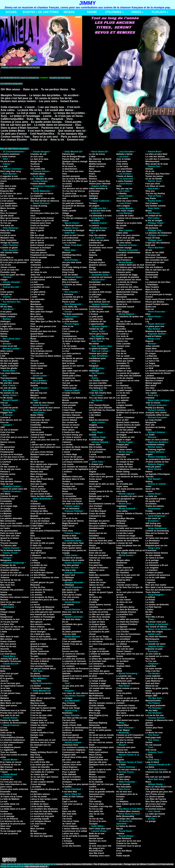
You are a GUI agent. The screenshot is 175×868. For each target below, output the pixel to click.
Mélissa (93, 701)
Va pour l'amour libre (99, 181)
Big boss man (37, 703)
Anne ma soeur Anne (127, 201)
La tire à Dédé (152, 366)
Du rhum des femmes (156, 637)
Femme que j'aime (98, 353)
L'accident (36, 787)
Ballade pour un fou (99, 496)
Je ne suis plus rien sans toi (45, 440)
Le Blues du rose (154, 733)
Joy (64, 516)
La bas (92, 252)
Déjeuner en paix (154, 649)
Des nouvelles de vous (157, 260)
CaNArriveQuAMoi (12, 119)
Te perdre (67, 186)
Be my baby (151, 710)
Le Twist (35, 826)
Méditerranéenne (97, 164)
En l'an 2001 (152, 277)
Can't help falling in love (75, 267)
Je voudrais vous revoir (101, 248)
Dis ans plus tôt (124, 570)
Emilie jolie (94, 548)
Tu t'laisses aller (9, 545)
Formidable (6, 501)
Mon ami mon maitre (156, 585)
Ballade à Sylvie (124, 154)
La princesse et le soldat (75, 831)
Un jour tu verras (125, 740)
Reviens (35, 341)
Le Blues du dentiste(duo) (75, 728)
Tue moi (66, 383)
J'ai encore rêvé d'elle (100, 211)
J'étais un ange (124, 371)
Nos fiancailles (124, 787)
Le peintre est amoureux (158, 575)
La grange (151, 821)
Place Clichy (95, 755)
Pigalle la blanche (9, 366)
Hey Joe (93, 376)
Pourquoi (35, 329)
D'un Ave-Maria (124, 851)
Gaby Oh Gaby (8, 230)
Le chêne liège (70, 454)
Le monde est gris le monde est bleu (73, 298)
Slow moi (5, 829)
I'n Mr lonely (6, 398)
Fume (33, 750)
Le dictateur (6, 814)
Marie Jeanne (123, 646)
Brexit (80, 128)
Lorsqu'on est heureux (100, 277)
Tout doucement (9, 378)
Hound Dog (68, 270)
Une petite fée (96, 811)
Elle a (33, 233)
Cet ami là (35, 528)
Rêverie (93, 176)
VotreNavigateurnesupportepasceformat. (41, 71)
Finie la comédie (39, 257)
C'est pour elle (153, 255)
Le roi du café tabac (155, 577)
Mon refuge (95, 710)
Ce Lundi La (122, 334)
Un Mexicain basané (72, 225)
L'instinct (45, 113)
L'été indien (95, 415)
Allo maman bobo (9, 252)
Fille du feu (95, 560)
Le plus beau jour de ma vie (14, 459)
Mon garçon (36, 622)
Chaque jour (123, 445)
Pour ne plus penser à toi (43, 326)
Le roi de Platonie (9, 819)
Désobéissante (96, 528)
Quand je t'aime (38, 644)
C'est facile (36, 713)
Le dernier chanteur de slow (45, 577)
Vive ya (4, 403)
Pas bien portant (71, 565)
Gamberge (36, 260)
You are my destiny (155, 193)
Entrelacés (36, 430)
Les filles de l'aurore (156, 799)
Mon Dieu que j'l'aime (156, 801)
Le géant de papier (98, 348)
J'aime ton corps (97, 582)
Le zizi (149, 319)
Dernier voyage (124, 248)
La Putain (150, 600)
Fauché (34, 747)
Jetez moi (35, 275)
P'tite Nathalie (69, 774)
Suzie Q (34, 188)
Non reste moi (7, 585)
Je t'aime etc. (96, 597)
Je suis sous (37, 156)
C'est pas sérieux (39, 422)
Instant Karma (69, 101)
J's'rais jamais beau (10, 693)
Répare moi (6, 595)
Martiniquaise (152, 639)
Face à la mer (7, 449)
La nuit (4, 166)
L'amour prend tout (99, 629)
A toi (91, 403)
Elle (2, 184)
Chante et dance (125, 176)
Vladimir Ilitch (123, 666)
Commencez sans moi (74, 752)
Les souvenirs (96, 678)
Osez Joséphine (8, 240)
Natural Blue (123, 725)
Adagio (4, 280)
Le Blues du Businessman (14, 723)
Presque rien (69, 486)
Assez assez (95, 479)
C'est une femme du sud (13, 568)
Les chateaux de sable (42, 179)
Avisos (92, 489)
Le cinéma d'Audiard (127, 624)
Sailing (149, 481)
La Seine (150, 767)
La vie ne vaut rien (10, 270)
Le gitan (35, 289)
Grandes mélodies (10, 570)
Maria (148, 782)
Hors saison (68, 430)
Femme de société (10, 720)
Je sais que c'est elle (99, 587)
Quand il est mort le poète (75, 676)
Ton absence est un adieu (75, 188)
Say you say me (124, 188)
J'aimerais (36, 265)
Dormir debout (70, 420)
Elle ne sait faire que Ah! (16, 125)
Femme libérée (38, 184)
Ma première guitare (156, 499)
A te (2, 289)
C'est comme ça (70, 331)
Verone (149, 491)
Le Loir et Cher (124, 388)
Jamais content (8, 267)
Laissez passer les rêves (129, 280)
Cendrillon (151, 666)
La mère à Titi (152, 361)
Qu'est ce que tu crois (100, 769)
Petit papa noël (153, 737)
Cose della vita (70, 307)
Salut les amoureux (99, 420)
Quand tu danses (98, 265)
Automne (93, 481)
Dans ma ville (69, 811)
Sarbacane (68, 494)
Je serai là (122, 597)
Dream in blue (69, 536)
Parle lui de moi (8, 646)
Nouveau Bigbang (98, 723)
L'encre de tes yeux (72, 457)
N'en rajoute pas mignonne (44, 464)
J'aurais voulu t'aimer (127, 585)
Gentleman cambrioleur (101, 307)
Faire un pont (37, 432)
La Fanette (94, 289)
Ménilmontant (152, 161)
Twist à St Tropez (39, 491)
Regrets (120, 760)
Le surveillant (123, 639)
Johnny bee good (9, 659)
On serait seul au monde (101, 735)
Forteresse (122, 447)
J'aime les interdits (40, 767)
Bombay (121, 326)
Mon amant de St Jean (157, 164)
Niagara (93, 718)
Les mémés (68, 605)
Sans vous (6, 826)
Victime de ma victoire (128, 752)
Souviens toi (69, 378)
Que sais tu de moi (10, 715)
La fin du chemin (125, 378)
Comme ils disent (9, 496)
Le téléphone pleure (10, 747)
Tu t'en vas (6, 223)
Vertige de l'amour (10, 243)
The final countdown (73, 314)
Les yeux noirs (48, 101)
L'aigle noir (6, 326)
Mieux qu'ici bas (97, 230)
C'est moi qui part (9, 673)
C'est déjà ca (7, 257)
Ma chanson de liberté (100, 159)
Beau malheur (69, 280)
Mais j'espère (152, 287)
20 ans (149, 250)
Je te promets (96, 452)
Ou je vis (150, 171)
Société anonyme (71, 176)
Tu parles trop (69, 193)
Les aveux (122, 395)
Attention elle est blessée (129, 324)
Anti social (151, 750)
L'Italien (149, 609)
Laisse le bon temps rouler (44, 799)
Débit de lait (6, 555)
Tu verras (35, 166)
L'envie (93, 454)
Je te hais (5, 688)
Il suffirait (150, 597)
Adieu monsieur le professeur (98, 190)
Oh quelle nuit (153, 501)
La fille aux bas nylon (100, 614)
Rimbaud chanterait (126, 427)
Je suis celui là (153, 654)
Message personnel (72, 545)
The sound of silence (156, 627)
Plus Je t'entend (8, 213)
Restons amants (97, 777)
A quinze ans (7, 779)
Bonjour (66, 799)
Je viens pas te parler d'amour (46, 277)
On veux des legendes (42, 836)
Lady (33, 442)
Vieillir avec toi (70, 385)
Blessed (66, 252)
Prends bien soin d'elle (12, 713)
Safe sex (5, 477)
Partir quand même (72, 548)
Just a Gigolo (123, 206)
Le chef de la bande (72, 558)
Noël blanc (94, 220)
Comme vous (123, 346)
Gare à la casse (97, 570)
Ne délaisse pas (38, 833)
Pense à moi (69, 302)
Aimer (148, 486)
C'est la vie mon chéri (41, 715)
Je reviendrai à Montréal (158, 459)
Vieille (148, 430)
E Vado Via (36, 545)
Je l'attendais (123, 366)
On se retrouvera (71, 509)
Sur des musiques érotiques (71, 781)
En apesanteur (8, 447)
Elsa (78, 125)
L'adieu (34, 560)
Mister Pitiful (37, 415)
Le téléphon (122, 801)
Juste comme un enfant (101, 609)
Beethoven (122, 563)
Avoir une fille (152, 489)
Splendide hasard (125, 307)
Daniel (120, 348)
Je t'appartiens (70, 656)
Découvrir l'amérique (156, 257)
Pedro (92, 174)
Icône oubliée (37, 760)
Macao (120, 829)
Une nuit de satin (125, 649)
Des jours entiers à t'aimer (102, 526)
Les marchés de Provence (75, 669)
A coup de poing (39, 206)
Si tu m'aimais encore (41, 351)
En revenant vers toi (41, 745)
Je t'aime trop (37, 779)
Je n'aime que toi (39, 774)
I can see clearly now (51, 107)
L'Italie (4, 632)
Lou (2, 634)
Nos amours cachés (41, 624)
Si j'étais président (72, 632)
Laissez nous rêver (72, 765)
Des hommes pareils (73, 417)
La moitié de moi (39, 565)
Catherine (35, 211)
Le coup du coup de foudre (44, 811)
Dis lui (120, 696)
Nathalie (66, 673)
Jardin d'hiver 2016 (72, 725)
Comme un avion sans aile (14, 489)
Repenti (149, 341)
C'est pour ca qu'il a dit (42, 220)
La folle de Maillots (10, 799)
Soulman (5, 341)
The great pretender (155, 705)
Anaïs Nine (151, 348)
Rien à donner (38, 344)
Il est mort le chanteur (42, 131)
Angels (149, 454)
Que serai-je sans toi (99, 302)
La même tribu (38, 801)
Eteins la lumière (9, 314)
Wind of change (153, 526)
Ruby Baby (36, 481)
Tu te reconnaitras (126, 659)
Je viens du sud (124, 602)
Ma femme (6, 701)
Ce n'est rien (95, 509)
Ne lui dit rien (37, 462)
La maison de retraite (127, 474)
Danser (93, 518)
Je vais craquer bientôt (42, 782)
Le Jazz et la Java (39, 159)
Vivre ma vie (37, 373)
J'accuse (121, 582)
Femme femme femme (157, 553)
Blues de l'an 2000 (155, 252)
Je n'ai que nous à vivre (12, 457)
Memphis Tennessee (13, 95)
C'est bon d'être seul (41, 710)
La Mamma (6, 513)
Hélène (92, 573)
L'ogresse (150, 582)
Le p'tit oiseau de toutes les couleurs (74, 665)
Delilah (149, 742)
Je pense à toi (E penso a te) (15, 575)
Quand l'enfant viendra (157, 304)
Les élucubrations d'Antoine (15, 299)
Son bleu (150, 388)
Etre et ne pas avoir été (128, 575)
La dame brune (8, 324)
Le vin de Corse (97, 154)
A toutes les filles (39, 511)
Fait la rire (67, 816)
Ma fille (149, 612)
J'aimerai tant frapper (41, 435)
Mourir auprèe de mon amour (45, 408)
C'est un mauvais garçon (158, 351)
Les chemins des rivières (102, 666)
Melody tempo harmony (12, 358)
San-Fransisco (124, 260)
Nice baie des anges (41, 467)
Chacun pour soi (39, 720)
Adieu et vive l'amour (73, 797)
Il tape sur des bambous (158, 243)
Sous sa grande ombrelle (102, 792)
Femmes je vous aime (14, 122)
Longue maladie (124, 405)
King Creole (68, 272)
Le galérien (68, 319)
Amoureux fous (70, 745)
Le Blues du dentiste (73, 730)
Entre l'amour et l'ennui (42, 245)
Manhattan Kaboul (155, 378)
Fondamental (7, 452)
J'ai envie (67, 819)
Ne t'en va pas (7, 582)
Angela (92, 472)
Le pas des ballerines (73, 459)
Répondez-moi (70, 489)
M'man (34, 831)
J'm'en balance (70, 826)
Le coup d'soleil (153, 420)
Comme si (5, 417)
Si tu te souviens (9, 220)
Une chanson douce (72, 737)
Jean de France (38, 553)
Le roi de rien (123, 393)
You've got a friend (98, 334)
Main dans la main (10, 637)
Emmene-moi (75, 140)
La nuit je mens (26, 113)
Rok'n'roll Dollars (154, 806)
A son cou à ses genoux (101, 477)
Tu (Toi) (149, 757)
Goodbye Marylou (125, 518)
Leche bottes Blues (13, 131)
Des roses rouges (125, 211)
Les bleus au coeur (155, 186)
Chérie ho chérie (39, 725)
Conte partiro (7, 292)
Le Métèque (68, 577)
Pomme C (5, 472)
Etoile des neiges (154, 632)
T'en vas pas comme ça (128, 769)
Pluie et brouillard (39, 469)
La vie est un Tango (99, 637)
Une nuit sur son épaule (157, 777)
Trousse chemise (9, 543)
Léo (32, 580)
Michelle (66, 629)
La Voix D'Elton (38, 575)
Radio (119, 548)
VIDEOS (136, 12)
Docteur (93, 531)
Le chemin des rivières (100, 639)
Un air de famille (154, 179)
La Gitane (35, 563)
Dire (2, 445)
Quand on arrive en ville (42, 198)
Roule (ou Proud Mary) (42, 479)
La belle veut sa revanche (129, 528)
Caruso (66, 329)
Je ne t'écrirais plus (10, 683)
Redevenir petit (124, 681)
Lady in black (152, 762)
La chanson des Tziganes (43, 558)
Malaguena (6, 560)
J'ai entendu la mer (10, 619)
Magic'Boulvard (70, 523)
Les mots (121, 765)
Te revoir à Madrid (40, 661)
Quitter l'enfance (97, 772)
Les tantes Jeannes (72, 671)
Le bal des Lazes (125, 533)
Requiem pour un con (156, 545)
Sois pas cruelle (39, 484)
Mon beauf (151, 385)
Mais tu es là (152, 289)
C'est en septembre (72, 641)
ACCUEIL (11, 12)
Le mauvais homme (126, 629)
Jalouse (4, 681)
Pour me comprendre (127, 299)
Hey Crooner (69, 703)
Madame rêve (7, 238)
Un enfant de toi (153, 216)
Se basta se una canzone (75, 309)
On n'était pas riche (40, 634)
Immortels (5, 233)
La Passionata (69, 705)
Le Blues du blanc (40, 804)
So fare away (123, 779)
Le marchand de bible (41, 814)
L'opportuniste (96, 324)
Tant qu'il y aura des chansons (46, 659)
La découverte (38, 280)
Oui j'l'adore (152, 203)
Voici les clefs (69, 634)
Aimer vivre (95, 445)
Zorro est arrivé (70, 740)
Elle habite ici (69, 592)
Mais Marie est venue (11, 703)
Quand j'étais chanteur (128, 422)
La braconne (152, 563)
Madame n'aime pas (72, 477)
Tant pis (149, 477)
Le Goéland (68, 843)
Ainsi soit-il (122, 198)
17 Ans (4, 728)
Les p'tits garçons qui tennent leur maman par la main (46, 613)
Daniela (34, 737)
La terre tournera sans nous (14, 198)
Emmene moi (96, 550)
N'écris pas (95, 713)
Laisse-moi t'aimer (126, 705)
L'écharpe (67, 841)
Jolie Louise (37, 378)
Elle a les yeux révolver (128, 235)
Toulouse (35, 164)
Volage (66, 213)
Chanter (66, 334)
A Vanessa (6, 669)
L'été (3, 356)
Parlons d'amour (71, 769)
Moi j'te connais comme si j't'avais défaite (102, 704)
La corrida (67, 445)
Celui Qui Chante (125, 270)
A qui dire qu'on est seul (129, 841)
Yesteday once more (99, 856)
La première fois (125, 614)
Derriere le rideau (98, 523)
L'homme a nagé (97, 683)
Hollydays (121, 521)
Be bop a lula (69, 570)
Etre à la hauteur (71, 282)
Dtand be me (152, 686)
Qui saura (121, 713)
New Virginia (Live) (98, 715)
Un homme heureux (155, 809)
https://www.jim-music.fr (36, 867)
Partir (92, 745)
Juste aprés (95, 250)
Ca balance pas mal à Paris (130, 267)
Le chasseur (123, 385)
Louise (47, 116)
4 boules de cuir (39, 154)
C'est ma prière (124, 693)
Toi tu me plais (96, 804)
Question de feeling (155, 427)
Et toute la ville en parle (42, 543)
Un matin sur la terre (73, 504)
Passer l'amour (124, 651)
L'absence (36, 555)
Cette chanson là (11, 107)
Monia (149, 211)
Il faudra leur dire (71, 432)
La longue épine (97, 624)
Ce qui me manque (40, 521)
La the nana (122, 166)
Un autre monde (154, 669)
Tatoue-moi (122, 750)
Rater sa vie (31, 89)
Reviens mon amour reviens (18, 101)
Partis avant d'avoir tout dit (159, 299)
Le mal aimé (6, 745)
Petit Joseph (95, 750)
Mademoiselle (96, 693)
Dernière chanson (71, 415)
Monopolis (122, 297)
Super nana (122, 486)
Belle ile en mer (97, 833)
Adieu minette (152, 346)
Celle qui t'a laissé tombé (43, 708)
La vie (119, 383)
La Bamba (121, 193)
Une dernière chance (11, 481)
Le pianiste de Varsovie (74, 661)
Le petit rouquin (124, 390)
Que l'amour (37, 649)
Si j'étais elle (95, 779)
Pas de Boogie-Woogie (74, 156)
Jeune (149, 730)
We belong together (155, 449)
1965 (119, 558)
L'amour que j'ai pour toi (43, 445)
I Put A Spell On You (99, 339)
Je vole (120, 605)
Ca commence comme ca (75, 747)
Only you (150, 191)
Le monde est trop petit (42, 816)
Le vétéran (122, 644)
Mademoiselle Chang (127, 292)
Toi (73, 89)
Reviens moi (37, 472)
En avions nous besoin (42, 538)
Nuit (91, 257)
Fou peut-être (96, 565)
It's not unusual (153, 745)
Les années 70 (38, 592)
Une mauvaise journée (100, 385)
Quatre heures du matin (128, 425)
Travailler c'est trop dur (101, 806)
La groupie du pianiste (128, 277)
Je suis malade (153, 555)
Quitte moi (151, 307)
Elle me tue (6, 676)
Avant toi (5, 435)
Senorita (5, 649)
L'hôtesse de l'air (98, 321)
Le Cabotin (6, 516)
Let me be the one (155, 715)
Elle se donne (37, 243)
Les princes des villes (127, 287)
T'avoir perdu (37, 486)
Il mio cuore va (153, 518)
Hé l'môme (36, 262)
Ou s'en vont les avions (101, 742)
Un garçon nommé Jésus (43, 669)
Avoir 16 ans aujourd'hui (43, 698)
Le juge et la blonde (99, 651)
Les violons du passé (41, 619)
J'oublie (93, 602)
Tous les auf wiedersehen (158, 590)
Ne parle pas (37, 316)
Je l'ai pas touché (9, 622)
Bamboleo (67, 713)
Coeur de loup (153, 238)
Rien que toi (36, 477)
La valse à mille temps (100, 292)
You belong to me (98, 388)
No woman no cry (9, 393)
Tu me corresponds (72, 499)
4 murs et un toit (9, 346)
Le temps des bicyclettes (45, 95)
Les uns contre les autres (129, 289)
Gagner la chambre (99, 568)
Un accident (71, 95)
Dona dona (6, 735)
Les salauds (122, 400)
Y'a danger (68, 216)
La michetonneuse (126, 531)
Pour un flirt (122, 420)
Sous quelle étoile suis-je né (131, 550)
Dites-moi (121, 457)
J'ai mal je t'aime (71, 821)
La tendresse (37, 284)
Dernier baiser (96, 838)
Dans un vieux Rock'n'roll (158, 787)
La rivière (121, 617)
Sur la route (68, 600)
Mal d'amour (7, 767)
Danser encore (8, 442)
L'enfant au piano (154, 573)
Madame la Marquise (156, 331)
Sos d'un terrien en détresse (45, 201)
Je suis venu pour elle (100, 846)
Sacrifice (67, 257)
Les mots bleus (8, 654)
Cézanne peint (124, 272)
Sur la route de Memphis (75, 179)
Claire (65, 809)
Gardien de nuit (70, 427)
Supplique (67, 580)
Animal (66, 395)
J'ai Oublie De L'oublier (42, 772)
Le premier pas (124, 676)
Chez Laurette (123, 344)
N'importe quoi (70, 361)
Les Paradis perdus (10, 629)
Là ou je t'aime (38, 570)
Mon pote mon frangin (42, 312)
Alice (33, 696)
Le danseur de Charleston (159, 233)
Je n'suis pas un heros (69, 116)
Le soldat (67, 356)
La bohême (6, 511)
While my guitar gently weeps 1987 (157, 694)
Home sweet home (126, 358)
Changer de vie (8, 565)
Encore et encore (71, 425)
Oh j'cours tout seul (155, 804)
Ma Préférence (96, 696)
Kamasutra (122, 526)
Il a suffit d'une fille (40, 762)
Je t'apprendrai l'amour (12, 686)
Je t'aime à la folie (155, 558)
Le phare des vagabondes (102, 659)
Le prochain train (98, 661)
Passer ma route (125, 257)
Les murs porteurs (72, 353)
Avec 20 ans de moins (41, 513)
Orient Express (70, 767)
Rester (92, 774)
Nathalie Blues (38, 174)
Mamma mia (95, 161)
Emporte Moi (7, 191)
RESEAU (69, 12)
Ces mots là (122, 336)
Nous (92, 169)
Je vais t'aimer (124, 600)
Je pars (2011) (123, 777)
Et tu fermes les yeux (11, 193)
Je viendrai (6, 691)
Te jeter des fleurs (71, 380)
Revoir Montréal (38, 654)
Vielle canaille (69, 211)
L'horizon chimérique (100, 686)
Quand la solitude (39, 646)
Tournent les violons (99, 272)
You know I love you (156, 622)
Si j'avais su (36, 348)
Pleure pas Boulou (155, 302)
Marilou (34, 459)
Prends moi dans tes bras (43, 331)
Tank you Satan (124, 171)
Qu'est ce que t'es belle (128, 240)
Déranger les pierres (99, 521)
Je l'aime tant (69, 824)
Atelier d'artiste (38, 509)
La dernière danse (125, 607)
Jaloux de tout (96, 585)
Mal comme (6, 639)
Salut (92, 417)
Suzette (34, 385)
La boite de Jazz (125, 467)
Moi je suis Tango (71, 708)
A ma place (6, 312)
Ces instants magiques (74, 750)
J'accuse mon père (126, 747)
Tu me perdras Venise (55, 89)
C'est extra (122, 161)
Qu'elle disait (7, 216)
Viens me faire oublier (41, 496)
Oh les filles (6, 307)
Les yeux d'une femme (42, 452)
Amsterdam (95, 282)
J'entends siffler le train (157, 415)
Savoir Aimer (69, 373)
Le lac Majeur (123, 730)
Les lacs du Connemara (128, 634)
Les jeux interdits (98, 383)
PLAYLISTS (159, 12)
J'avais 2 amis (38, 437)
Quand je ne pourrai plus (13, 824)
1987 (3, 427)
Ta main (34, 656)
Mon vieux (36, 314)
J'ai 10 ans (6, 265)
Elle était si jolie (8, 186)
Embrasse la (152, 272)
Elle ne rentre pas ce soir (43, 740)
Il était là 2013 (123, 580)
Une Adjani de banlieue (128, 683)
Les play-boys (96, 319)
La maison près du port (157, 513)
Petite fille (5, 587)
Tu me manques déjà (70, 134)
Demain (149, 169)
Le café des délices (155, 156)
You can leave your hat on (102, 398)
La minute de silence (127, 282)
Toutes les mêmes (155, 506)
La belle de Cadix (125, 216)
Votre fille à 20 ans (155, 617)
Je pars (120, 774)
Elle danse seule (71, 590)
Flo (147, 280)
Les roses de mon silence (75, 693)
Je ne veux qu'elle (125, 238)
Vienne (4, 336)
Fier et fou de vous (155, 789)
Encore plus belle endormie (14, 789)
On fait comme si (9, 467)
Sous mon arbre (97, 789)
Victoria (120, 664)
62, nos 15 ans (124, 321)
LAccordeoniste (70, 238)
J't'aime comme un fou (157, 462)
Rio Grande (68, 164)
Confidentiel (95, 243)
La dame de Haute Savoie (75, 447)
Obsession (94, 725)
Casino (120, 565)
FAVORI (92, 12)
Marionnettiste (153, 292)
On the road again (9, 363)
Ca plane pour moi (155, 326)
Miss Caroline (37, 829)
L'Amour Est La (124, 284)
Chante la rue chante (127, 843)
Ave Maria (5, 494)
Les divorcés (123, 398)
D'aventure (151, 550)
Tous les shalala (8, 752)
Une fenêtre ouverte (155, 206)
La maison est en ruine (128, 380)
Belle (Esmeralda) (125, 816)
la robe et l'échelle (71, 449)
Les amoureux (96, 664)
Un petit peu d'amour (14, 134)
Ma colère (42, 119)
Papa (3, 708)
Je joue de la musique (11, 454)
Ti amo (149, 755)
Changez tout (123, 454)
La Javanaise (152, 543)
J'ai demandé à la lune (100, 216)
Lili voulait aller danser (59, 110)
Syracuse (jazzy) (71, 735)
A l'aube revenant (71, 393)
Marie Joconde (8, 208)
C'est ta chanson (125, 339)
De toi (65, 622)
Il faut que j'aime (125, 361)
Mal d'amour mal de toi (12, 769)
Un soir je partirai (9, 833)
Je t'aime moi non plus (157, 538)
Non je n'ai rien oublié (11, 523)
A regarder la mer (9, 176)
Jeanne (93, 843)
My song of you (97, 848)
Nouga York (36, 161)
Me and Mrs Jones (10, 383)
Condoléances (70, 336)
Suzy (4, 116)
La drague (67, 698)
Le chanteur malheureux (13, 740)
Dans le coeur (37, 228)
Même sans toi (153, 816)
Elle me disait (37, 235)
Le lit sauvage (7, 816)
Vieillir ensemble (39, 366)
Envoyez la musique (41, 248)
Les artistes (36, 595)
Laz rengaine (152, 568)
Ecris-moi (150, 265)
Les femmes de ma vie (12, 821)
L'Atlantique (152, 284)
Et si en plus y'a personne (13, 262)
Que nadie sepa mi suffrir (75, 371)
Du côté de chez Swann (42, 403)
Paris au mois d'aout (74, 137)
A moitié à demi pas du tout (130, 265)
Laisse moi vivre (71, 833)
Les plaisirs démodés (11, 518)
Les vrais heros (38, 824)
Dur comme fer (70, 422)
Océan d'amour (8, 641)
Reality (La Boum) (155, 408)
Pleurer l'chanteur (125, 417)
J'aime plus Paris (154, 728)
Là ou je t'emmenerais (73, 348)
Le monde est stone (155, 644)
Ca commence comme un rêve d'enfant (102, 505)
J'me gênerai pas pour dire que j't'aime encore (159, 793)
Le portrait (6, 462)
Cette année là (8, 733)
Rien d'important (39, 474)
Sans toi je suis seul (45, 137)
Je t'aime (35, 270)
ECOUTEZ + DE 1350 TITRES (41, 12)
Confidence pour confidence (97, 360)
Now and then (152, 683)
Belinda (4, 730)
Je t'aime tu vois (39, 272)
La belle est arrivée (99, 612)
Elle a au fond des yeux (101, 541)
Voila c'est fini (152, 671)
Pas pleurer (95, 171)
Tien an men (7, 479)
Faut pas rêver (153, 184)
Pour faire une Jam (10, 536)
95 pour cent (69, 575)
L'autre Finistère (125, 181)
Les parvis (7, 113)
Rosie (65, 491)
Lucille (120, 481)
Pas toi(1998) (95, 260)
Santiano (93, 196)
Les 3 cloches (69, 243)
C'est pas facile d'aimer (42, 218)
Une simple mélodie (126, 553)
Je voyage (6, 509)
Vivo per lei (6, 294)
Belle (3, 609)
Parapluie (57, 119)
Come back (36, 730)
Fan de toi (121, 353)
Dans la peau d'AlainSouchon (45, 531)
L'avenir (30, 107)
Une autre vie (7, 225)
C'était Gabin (37, 526)
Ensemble (5, 284)
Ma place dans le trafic (74, 479)
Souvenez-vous (97, 794)
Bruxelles (121, 329)
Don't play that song (11, 171)
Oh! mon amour (8, 644)
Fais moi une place (98, 555)
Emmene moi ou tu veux (43, 742)
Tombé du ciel (39, 140)
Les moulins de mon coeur (130, 496)
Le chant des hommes (128, 622)
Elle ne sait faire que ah (157, 270)
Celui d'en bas (8, 432)
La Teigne (150, 363)
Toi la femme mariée (11, 550)
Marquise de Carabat (99, 698)
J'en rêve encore (71, 597)
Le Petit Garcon (153, 607)
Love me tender (70, 275)
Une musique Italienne (42, 666)
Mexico (120, 228)
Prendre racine (8, 474)
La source (94, 225)
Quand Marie (37, 334)
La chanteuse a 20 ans (157, 565)
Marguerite (151, 422)
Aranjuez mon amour (156, 413)
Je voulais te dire (125, 462)
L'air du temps (70, 346)
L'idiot (92, 156)
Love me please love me (129, 545)
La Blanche (151, 356)
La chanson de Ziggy (127, 275)
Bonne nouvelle (70, 403)
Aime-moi (5, 666)
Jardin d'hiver (69, 723)
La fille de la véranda (99, 617)
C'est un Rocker (38, 718)
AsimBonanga (96, 440)
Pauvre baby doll (71, 159)
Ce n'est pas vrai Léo (11, 782)
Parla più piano (153, 467)
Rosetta (4, 600)
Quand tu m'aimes (10, 538)
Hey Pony (35, 755)
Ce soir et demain (9, 430)
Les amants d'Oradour (42, 590)
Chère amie (122, 233)
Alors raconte (69, 639)
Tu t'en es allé (96, 809)
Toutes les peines (154, 176)
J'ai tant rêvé (69, 720)
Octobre (66, 481)
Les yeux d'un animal (127, 641)
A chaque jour (96, 464)
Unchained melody (155, 445)
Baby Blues (36, 701)
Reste (33, 339)
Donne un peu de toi (127, 698)
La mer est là (7, 196)
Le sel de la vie (70, 518)
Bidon (3, 255)
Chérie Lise (122, 341)
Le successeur (124, 637)
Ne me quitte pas (97, 299)
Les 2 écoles (123, 632)
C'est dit (5, 440)
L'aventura (68, 294)
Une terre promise (71, 201)
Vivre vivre (68, 531)
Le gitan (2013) (38, 292)
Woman (93, 430)
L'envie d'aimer (8, 156)
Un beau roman (124, 449)
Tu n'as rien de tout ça (73, 191)
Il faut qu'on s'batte (72, 595)
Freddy (149, 511)
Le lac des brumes (72, 846)
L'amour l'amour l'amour (129, 737)
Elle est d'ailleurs (154, 267)
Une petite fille (38, 169)
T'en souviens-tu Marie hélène (46, 356)
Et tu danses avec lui (11, 420)
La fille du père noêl (99, 312)
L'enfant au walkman (99, 654)
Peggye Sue (6, 413)
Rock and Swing (39, 383)
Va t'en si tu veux (98, 821)
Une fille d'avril (96, 853)
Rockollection (96, 851)
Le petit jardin (96, 316)
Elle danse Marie (71, 538)
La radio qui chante (155, 814)
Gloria (119, 516)
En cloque (151, 353)
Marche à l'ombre (154, 380)
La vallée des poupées (128, 619)
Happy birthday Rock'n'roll (44, 752)
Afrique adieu (123, 560)
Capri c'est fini (70, 801)
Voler (119, 669)
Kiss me (4, 422)
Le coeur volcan (97, 649)
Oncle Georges (38, 632)
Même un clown (38, 398)
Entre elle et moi (9, 794)
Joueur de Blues (125, 464)
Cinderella (36, 425)
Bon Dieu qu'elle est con (75, 718)
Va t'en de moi (96, 819)
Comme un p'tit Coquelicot (130, 735)
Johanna (5, 577)
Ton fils (93, 270)
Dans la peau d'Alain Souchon (19, 128)
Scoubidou (151, 504)
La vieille (150, 602)
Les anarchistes (124, 169)
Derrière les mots (98, 841)
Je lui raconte (123, 784)
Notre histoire (37, 319)
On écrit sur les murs (41, 410)
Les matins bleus (9, 206)
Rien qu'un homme (10, 218)
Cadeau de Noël (124, 331)
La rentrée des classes (42, 573)
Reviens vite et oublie (73, 560)
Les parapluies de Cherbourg (125, 500)
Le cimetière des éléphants (44, 809)
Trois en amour (38, 489)
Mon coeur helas (97, 708)
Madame (5, 698)
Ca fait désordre (39, 705)
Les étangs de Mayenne (42, 607)
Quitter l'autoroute (40, 651)
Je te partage (152, 560)
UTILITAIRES (113, 12)
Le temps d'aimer (98, 681)
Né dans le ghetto (9, 361)
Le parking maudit (40, 819)
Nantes (4, 334)
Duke (30, 119)
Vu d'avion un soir (126, 437)
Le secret (35, 605)
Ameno (66, 289)
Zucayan (93, 824)
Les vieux (94, 297)
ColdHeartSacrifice (72, 255)
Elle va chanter (8, 188)
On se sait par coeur (11, 469)
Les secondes (37, 299)
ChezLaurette (73, 122)
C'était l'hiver (69, 410)
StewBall (93, 198)
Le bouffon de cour (40, 287)
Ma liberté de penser (73, 358)
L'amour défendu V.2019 (75, 829)
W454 (119, 671)
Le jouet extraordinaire (12, 742)
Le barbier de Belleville (157, 605)
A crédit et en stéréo (41, 693)
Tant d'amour (96, 797)
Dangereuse (6, 617)
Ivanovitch (94, 577)
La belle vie (151, 496)
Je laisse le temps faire (74, 341)
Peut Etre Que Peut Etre (157, 174)
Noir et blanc (69, 363)
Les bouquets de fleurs (42, 597)
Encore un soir (96, 245)
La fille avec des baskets (129, 376)
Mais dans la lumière (127, 708)
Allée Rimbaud (124, 838)
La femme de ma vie (11, 580)
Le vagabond (7, 750)
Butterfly (35, 390)
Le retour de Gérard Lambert (160, 371)
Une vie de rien (96, 814)
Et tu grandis (7, 678)
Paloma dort (68, 154)
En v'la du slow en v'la (128, 459)
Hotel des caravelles (99, 575)
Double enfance (97, 538)
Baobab (34, 516)
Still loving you (153, 523)
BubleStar (94, 836)
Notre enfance (38, 627)
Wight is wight (124, 440)
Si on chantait (96, 782)
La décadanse (152, 541)
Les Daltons (95, 413)
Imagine (93, 425)
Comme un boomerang (157, 531)
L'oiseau (5, 464)
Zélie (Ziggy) (123, 312)
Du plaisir (35, 673)
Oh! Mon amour (10, 89)
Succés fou (6, 651)
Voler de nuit (7, 484)
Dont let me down (154, 678)
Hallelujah (94, 371)
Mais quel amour (9, 705)
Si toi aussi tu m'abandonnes (70, 168)
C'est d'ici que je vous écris (14, 437)
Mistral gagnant (153, 383)
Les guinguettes (9, 203)
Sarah (148, 614)
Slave (65, 528)
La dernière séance (40, 794)
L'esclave (150, 580)
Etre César (36, 541)
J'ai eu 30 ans (96, 580)
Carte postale (69, 405)
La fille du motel (39, 797)
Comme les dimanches (42, 427)
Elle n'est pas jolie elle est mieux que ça (44, 239)
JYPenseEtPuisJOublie (12, 737)
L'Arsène (93, 314)
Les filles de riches (126, 678)
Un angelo (94, 206)
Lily (147, 321)
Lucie (119, 853)
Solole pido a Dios (72, 376)
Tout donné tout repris (128, 720)
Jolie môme (122, 164)
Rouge (92, 267)
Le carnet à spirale (155, 797)
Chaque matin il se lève (42, 723)
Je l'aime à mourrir (72, 437)
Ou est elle (94, 740)
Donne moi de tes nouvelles (98, 534)
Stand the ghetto (9, 368)
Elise (148, 314)
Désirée (66, 649)
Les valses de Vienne (73, 521)
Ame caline (8, 110)
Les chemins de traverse (75, 467)
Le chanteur (36, 196)
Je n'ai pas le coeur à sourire (45, 267)
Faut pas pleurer (39, 252)
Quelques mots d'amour (128, 302)
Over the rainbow (98, 235)
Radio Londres (8, 316)
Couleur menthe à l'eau (15, 137)
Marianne (121, 408)
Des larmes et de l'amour (75, 513)
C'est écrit (73, 107)
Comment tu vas (97, 516)
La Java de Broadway (127, 609)
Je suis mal (95, 590)
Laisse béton (152, 358)
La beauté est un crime (157, 656)
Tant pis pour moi (39, 353)
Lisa (64, 474)
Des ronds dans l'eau (73, 543)
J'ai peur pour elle (71, 762)
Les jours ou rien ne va (12, 627)
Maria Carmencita (125, 294)
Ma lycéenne (152, 228)
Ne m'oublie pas (124, 484)
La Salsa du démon (126, 826)
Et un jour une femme (73, 339)
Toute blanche (153, 592)
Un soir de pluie (8, 388)
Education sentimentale (128, 252)
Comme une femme (72, 413)
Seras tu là (122, 304)
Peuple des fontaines (73, 484)
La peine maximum (10, 154)
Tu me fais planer (125, 430)
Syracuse (67, 733)
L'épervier (94, 193)
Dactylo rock (37, 735)
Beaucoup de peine (40, 518)
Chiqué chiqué (8, 612)
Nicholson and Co (125, 410)
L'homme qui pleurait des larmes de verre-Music (129, 539)
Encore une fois (70, 651)
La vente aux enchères (74, 659)
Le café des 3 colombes (157, 159)
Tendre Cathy (7, 605)
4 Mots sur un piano (99, 240)
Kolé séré (150, 245)
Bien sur (35, 208)
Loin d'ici (121, 403)
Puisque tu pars (97, 262)
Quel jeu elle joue (98, 762)
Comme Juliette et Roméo (129, 513)
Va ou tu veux (37, 363)
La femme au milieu (72, 284)
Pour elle (150, 425)
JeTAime (121, 523)
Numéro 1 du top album (42, 629)
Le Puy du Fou (38, 587)
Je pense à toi (123, 368)
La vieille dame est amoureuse (53, 125)
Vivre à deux (37, 368)
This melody (95, 801)
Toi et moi (5, 541)
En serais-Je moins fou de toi (53, 98)
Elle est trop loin (39, 393)
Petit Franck (68, 526)
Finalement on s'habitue (43, 255)
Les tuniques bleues (41, 821)
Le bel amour (7, 201)
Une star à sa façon (72, 501)
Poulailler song (8, 272)
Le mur (66, 351)
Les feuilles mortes (99, 380)
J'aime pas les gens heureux (45, 769)
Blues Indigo (95, 499)
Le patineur (95, 656)
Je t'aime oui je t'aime (11, 797)
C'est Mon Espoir (98, 511)
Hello (119, 186)
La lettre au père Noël (156, 154)
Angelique (122, 506)
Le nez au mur (38, 294)
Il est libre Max (70, 792)
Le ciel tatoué (96, 641)
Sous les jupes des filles (13, 275)
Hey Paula (151, 198)
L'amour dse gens (98, 627)
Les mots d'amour (71, 240)
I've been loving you (72, 435)
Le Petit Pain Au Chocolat (102, 410)
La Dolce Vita (7, 624)
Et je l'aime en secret (11, 762)
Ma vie (4, 211)
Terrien (92, 799)
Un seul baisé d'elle (40, 494)
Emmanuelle (152, 275)
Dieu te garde (37, 230)
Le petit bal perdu (9, 408)
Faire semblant (38, 250)
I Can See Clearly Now (100, 393)
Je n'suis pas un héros (42, 193)
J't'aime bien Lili (154, 225)
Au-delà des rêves (71, 619)
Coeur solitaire (38, 728)
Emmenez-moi (8, 499)
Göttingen (5, 321)
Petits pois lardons (98, 752)
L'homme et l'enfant (40, 688)
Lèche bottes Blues (40, 806)
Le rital (4, 696)
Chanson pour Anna (41, 223)
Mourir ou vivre (97, 166)
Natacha (93, 255)
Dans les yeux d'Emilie (100, 408)
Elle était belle (69, 814)
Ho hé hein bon (124, 792)
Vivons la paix (69, 388)
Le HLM (149, 368)
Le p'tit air (121, 255)
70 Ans (34, 501)
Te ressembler (69, 496)
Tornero (93, 203)
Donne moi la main (155, 262)
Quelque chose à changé (75, 161)
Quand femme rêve (99, 760)
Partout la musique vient (101, 747)
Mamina (120, 833)
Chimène (150, 398)
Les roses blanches (10, 373)
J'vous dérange (38, 784)
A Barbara (35, 504)
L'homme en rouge (126, 536)
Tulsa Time (36, 681)
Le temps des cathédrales (129, 819)
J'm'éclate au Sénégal (73, 230)
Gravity (93, 435)
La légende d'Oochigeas (158, 474)
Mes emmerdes (8, 521)
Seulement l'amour (40, 676)
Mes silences (37, 307)
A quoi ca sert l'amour (73, 235)
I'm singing (36, 550)
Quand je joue (96, 757)
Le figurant (122, 627)
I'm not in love (7, 161)
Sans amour (36, 346)
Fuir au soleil (123, 356)
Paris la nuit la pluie (40, 637)
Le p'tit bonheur (70, 321)
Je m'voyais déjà (9, 506)
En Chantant (123, 573)
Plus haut (150, 659)
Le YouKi (150, 435)
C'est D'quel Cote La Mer (43, 523)
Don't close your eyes (100, 829)
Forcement (94, 563)
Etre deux (121, 351)
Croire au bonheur (40, 225)
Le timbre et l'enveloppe (25, 116)
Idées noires (7, 351)
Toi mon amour (124, 243)
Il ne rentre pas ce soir (42, 765)
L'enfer (34, 297)
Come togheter (153, 676)
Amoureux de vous (40, 420)
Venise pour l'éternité (100, 184)
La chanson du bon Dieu (158, 282)
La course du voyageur (128, 373)
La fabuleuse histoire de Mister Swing (129, 470)
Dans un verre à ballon (157, 440)
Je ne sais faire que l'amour (44, 777)
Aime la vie (57, 140)
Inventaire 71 (123, 363)
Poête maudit (123, 856)
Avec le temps (123, 159)
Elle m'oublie (95, 447)
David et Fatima (153, 336)
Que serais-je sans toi (72, 131)
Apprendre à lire (97, 474)
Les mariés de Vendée (42, 609)
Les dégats (94, 669)
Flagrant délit (69, 755)
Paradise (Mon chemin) (128, 811)
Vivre (70, 119)
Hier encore (6, 504)
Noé (91, 720)
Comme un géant (9, 248)
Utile (91, 816)
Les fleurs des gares (99, 671)
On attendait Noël (98, 728)
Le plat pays (95, 294)
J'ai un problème (97, 449)
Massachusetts (153, 701)
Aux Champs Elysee (99, 405)
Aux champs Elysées (14, 140)
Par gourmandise (9, 531)
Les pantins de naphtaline (75, 469)
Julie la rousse (153, 403)
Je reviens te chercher (74, 654)
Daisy (3, 614)
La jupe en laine (97, 622)
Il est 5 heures (96, 309)
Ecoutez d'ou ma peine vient (15, 260)
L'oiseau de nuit (124, 543)
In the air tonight (154, 220)
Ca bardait (36, 686)
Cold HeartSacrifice (42, 134)
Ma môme (94, 344)
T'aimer (4, 772)
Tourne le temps (39, 664)
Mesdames (36, 304)
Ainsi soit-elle (37, 417)
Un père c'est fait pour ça (16, 98)
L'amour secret (38, 568)
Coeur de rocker (97, 513)
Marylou (35, 395)
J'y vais (66, 344)
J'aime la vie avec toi (11, 573)
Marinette (35, 302)
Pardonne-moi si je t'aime (57, 128)
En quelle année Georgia (46, 122)
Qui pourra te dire (125, 710)
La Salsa (5, 353)
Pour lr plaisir (69, 772)
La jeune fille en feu (30, 110)
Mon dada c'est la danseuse (159, 587)
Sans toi (150, 309)
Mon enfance (37, 309)
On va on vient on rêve (100, 737)
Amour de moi (38, 506)
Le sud (120, 799)
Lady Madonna (153, 681)
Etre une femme (124, 577)
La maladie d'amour (126, 612)
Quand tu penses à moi (42, 336)
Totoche (35, 361)
